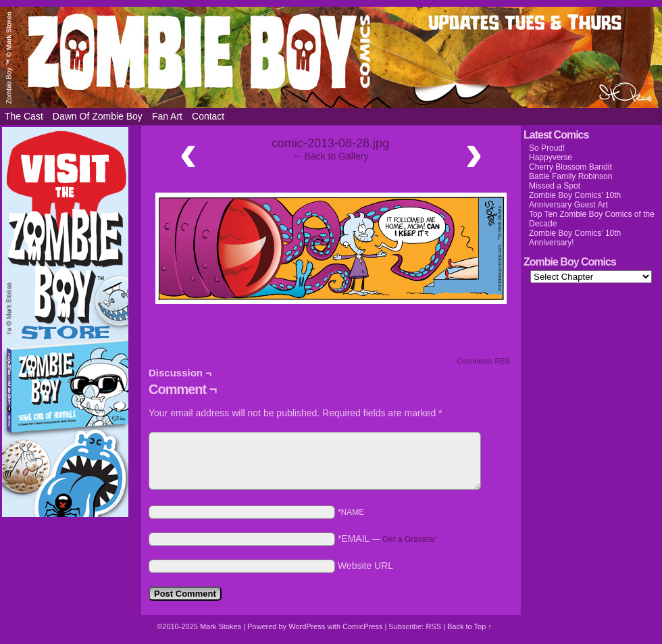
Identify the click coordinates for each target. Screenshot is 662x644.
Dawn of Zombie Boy (98, 116)
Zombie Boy (331, 57)
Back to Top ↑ (469, 626)
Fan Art (167, 116)
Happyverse (551, 157)
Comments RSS (483, 361)
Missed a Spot (555, 186)
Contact (208, 116)
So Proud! (547, 148)
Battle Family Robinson (570, 176)
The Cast (24, 116)
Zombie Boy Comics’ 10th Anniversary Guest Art (575, 200)
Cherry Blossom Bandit (570, 167)
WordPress (307, 626)
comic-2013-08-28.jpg (330, 143)
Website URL (365, 566)
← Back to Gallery (331, 156)
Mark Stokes (222, 626)
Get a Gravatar (409, 539)
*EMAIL (387, 539)
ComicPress (362, 626)
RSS (433, 626)
